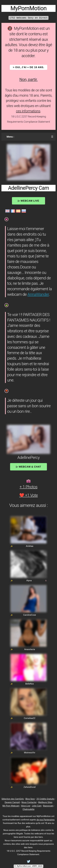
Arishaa (30, 546)
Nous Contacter (29, 802)
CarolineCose (30, 615)
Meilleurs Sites (45, 802)
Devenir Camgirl (12, 802)
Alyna (29, 580)
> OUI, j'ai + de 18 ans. (29, 67)
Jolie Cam (37, 806)
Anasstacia (30, 649)
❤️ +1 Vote (29, 495)
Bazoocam (48, 806)
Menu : (10, 137)
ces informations (28, 111)
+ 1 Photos (29, 487)
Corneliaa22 (30, 718)
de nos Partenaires (46, 820)
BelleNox (30, 684)
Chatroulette (29, 809)
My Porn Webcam (11, 806)
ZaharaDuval (30, 787)
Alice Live (26, 806)
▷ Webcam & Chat (29, 467)
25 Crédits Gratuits (45, 799)
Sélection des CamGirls (13, 799)
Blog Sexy (30, 799)
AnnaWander (38, 294)
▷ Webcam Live (29, 201)
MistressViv (30, 753)
